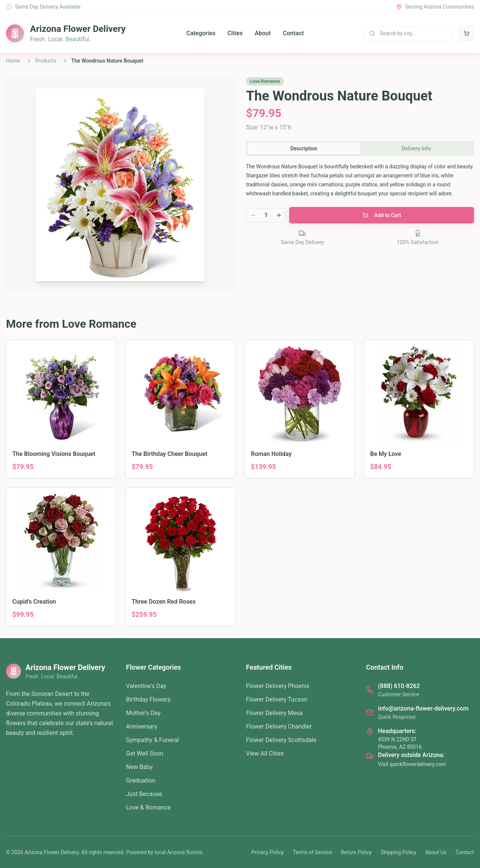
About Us (436, 852)
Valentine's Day (146, 686)
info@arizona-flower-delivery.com (423, 708)
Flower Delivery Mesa (274, 713)
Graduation (141, 780)
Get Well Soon (145, 753)
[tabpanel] (360, 180)
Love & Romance (148, 807)
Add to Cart (382, 215)
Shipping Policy (398, 852)
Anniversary (142, 726)
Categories (201, 33)
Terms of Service (312, 852)
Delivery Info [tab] (416, 148)
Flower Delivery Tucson (277, 699)
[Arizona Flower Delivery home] (66, 33)
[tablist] (360, 148)
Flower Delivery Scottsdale (281, 740)
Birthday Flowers (148, 699)
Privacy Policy (267, 852)
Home (13, 61)
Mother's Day (143, 713)
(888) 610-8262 (399, 686)
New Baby (139, 767)
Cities (235, 33)
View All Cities (265, 753)
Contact (293, 33)
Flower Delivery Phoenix (278, 686)
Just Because (144, 794)
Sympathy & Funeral (152, 740)
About (263, 33)
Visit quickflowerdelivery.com (412, 764)
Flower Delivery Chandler (279, 726)
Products (46, 61)
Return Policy (356, 852)
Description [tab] (304, 148)
